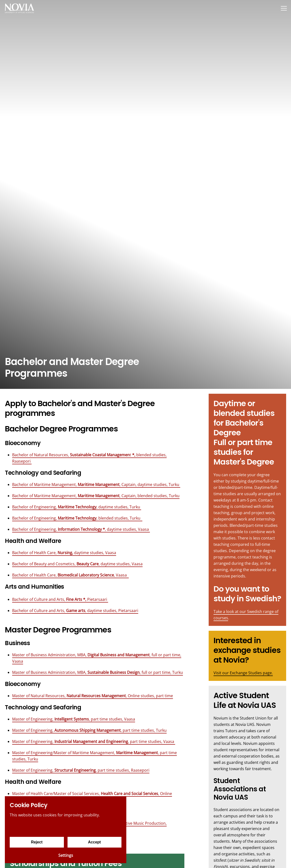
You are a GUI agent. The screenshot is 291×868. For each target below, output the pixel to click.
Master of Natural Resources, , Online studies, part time (93, 696)
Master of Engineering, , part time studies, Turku (89, 730)
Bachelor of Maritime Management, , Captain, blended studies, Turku (96, 496)
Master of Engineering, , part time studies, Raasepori (81, 770)
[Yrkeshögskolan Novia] (19, 8)
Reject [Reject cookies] (37, 842)
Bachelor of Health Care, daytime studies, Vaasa (64, 553)
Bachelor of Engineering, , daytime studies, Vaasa (81, 529)
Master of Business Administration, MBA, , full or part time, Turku (98, 672)
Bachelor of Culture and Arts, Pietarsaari (60, 599)
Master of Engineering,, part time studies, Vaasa (74, 719)
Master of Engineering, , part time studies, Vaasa (94, 741)
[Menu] (284, 8)
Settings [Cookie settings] (66, 855)
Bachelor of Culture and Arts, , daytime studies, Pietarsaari (75, 611)
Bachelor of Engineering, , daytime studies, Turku (77, 507)
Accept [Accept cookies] (94, 842)
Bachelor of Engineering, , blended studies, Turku (77, 518)
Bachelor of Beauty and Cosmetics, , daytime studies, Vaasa (77, 564)
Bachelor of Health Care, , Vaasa (70, 575)
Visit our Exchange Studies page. (243, 673)
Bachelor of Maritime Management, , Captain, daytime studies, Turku (96, 484)
